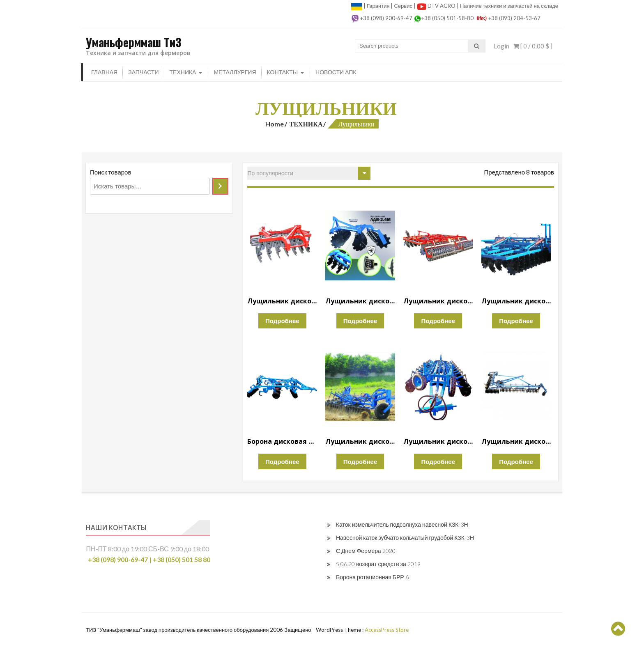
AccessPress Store (387, 630)
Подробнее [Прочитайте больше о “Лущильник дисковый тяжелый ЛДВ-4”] (438, 321)
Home (275, 124)
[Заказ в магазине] (309, 173)
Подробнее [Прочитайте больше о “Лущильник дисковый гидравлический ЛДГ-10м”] (516, 461)
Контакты (283, 72)
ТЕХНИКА (183, 72)
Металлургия (235, 72)
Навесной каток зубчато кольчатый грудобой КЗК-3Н (405, 538)
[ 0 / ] (533, 46)
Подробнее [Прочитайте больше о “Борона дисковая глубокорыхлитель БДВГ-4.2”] (282, 461)
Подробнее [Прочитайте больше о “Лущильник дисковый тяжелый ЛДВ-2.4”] (282, 321)
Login (501, 46)
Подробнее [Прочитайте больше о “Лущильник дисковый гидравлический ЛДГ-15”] (438, 461)
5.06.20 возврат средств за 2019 (378, 564)
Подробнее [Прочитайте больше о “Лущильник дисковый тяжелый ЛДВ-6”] (516, 321)
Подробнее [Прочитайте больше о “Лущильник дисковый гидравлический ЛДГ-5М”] (360, 461)
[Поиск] (220, 186)
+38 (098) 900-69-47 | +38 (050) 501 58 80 (149, 559)
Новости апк (336, 72)
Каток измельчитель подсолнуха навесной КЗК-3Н (402, 524)
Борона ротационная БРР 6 (372, 577)
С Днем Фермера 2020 (366, 551)
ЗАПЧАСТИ (143, 72)
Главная (104, 72)
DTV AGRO (442, 6)
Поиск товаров (110, 172)
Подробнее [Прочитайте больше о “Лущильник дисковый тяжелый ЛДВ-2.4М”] (360, 321)
